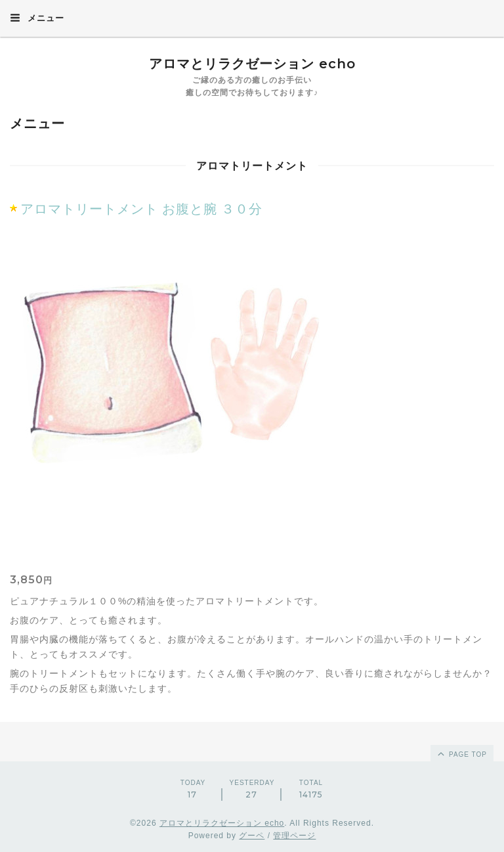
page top (461, 753)
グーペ (252, 836)
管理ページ (294, 836)
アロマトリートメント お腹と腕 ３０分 (141, 209)
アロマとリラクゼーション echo (252, 64)
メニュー (37, 18)
